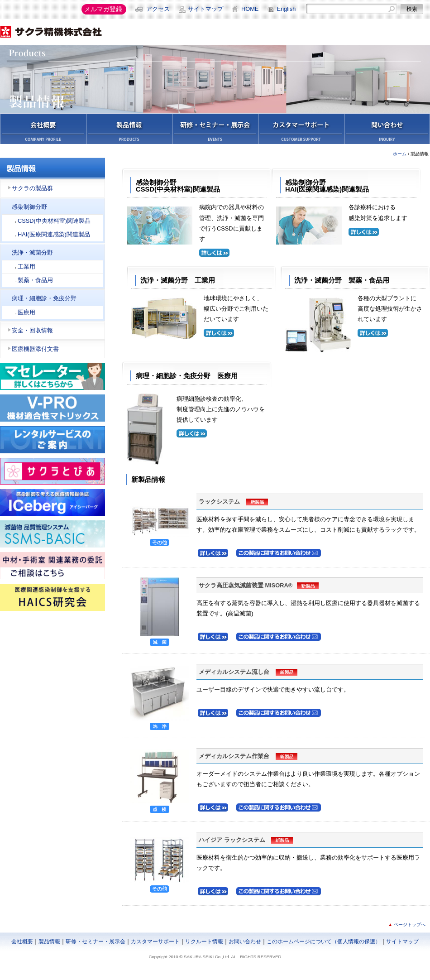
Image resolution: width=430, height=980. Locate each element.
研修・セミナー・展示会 (96, 942)
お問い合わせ (387, 129)
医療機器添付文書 (35, 349)
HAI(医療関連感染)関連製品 (54, 234)
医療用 (26, 312)
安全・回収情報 (32, 330)
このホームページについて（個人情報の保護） (324, 942)
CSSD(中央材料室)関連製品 (54, 221)
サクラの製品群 (32, 188)
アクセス (158, 9)
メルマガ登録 (103, 9)
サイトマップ (205, 9)
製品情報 (129, 129)
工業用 (26, 267)
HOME (250, 9)
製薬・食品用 (35, 280)
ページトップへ (410, 925)
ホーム (400, 154)
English (286, 9)
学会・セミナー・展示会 (215, 129)
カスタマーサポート (301, 129)
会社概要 (43, 129)
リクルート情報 (204, 942)
